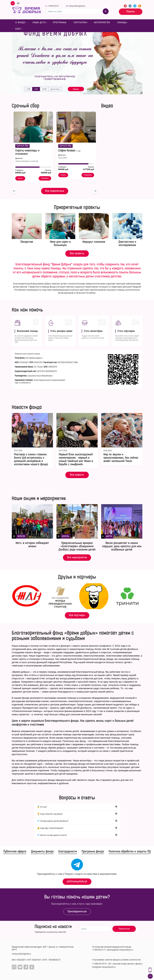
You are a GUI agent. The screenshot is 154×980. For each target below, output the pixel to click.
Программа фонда (93, 852)
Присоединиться (77, 911)
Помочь (131, 11)
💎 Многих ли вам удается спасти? (52, 835)
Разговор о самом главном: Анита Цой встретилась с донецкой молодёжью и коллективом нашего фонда (31, 459)
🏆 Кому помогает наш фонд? (50, 814)
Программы (60, 23)
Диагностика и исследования (127, 244)
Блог (18, 29)
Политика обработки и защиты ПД (130, 852)
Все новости (77, 475)
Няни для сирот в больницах (60, 244)
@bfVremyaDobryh (77, 881)
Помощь (122, 23)
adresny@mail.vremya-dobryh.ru (120, 950)
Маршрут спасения (94, 242)
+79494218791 (53, 6)
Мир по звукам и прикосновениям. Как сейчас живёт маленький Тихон (121, 458)
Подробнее (45, 178)
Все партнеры (77, 615)
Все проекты (77, 253)
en (18, 3)
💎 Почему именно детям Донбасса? (53, 821)
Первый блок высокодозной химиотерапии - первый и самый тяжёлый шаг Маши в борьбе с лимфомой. (76, 459)
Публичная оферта (15, 852)
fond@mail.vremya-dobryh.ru (104, 967)
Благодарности (68, 852)
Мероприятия (102, 23)
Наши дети (39, 23)
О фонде (20, 23)
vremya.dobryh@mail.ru (77, 6)
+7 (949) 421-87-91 (99, 964)
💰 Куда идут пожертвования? (50, 828)
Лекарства (27, 242)
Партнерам (80, 23)
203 (110, 964)
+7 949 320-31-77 (99, 950)
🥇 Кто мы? (42, 807)
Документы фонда (42, 852)
